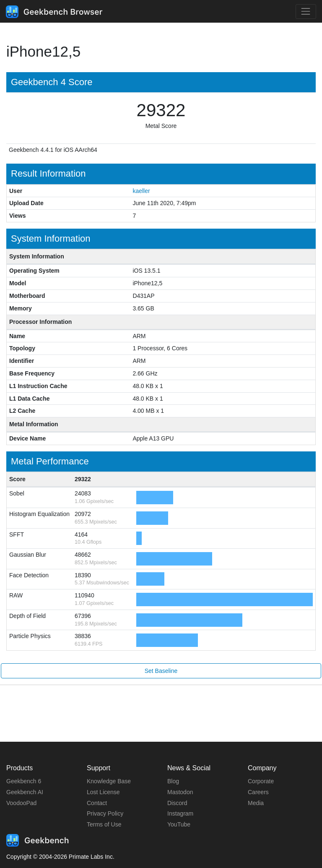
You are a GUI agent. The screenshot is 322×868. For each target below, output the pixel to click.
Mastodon (180, 792)
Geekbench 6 (24, 781)
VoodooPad (21, 803)
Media (256, 803)
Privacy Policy (105, 813)
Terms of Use (104, 824)
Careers (258, 792)
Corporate (261, 781)
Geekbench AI (25, 792)
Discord (177, 803)
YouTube (179, 824)
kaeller (141, 191)
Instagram (180, 813)
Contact (97, 803)
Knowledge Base (109, 781)
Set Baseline (161, 671)
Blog (173, 781)
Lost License (103, 792)
